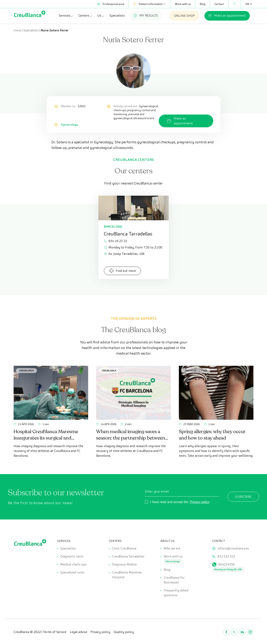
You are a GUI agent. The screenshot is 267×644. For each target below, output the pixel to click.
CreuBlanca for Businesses (174, 580)
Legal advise (78, 632)
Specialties (68, 548)
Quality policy (124, 632)
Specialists (117, 15)
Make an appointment (227, 15)
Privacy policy (200, 502)
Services (66, 16)
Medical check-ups (73, 564)
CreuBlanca (26, 370)
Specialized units (72, 572)
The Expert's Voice (196, 370)
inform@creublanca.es (233, 548)
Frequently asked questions (176, 593)
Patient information (150, 4)
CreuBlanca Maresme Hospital (127, 575)
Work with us (183, 4)
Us (101, 16)
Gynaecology (69, 125)
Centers (85, 16)
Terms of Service (55, 632)
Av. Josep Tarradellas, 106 (124, 254)
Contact (219, 4)
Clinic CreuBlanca (124, 548)
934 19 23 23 (116, 241)
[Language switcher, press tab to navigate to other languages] (247, 4)
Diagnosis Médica (124, 564)
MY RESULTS (146, 15)
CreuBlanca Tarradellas (128, 556)
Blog (203, 4)
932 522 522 (226, 556)
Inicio (17, 30)
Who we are (172, 548)
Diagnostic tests (72, 556)
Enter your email (157, 491)
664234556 (227, 564)
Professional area (111, 4)
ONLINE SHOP (184, 16)
